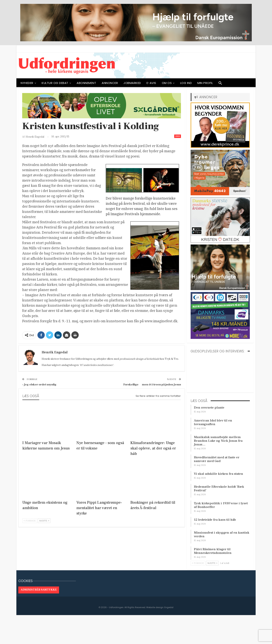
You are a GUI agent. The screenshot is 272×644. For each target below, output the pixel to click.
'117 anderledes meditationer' (96, 365)
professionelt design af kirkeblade (139, 359)
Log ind (186, 83)
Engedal (169, 607)
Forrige (30, 521)
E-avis (151, 83)
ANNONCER (110, 83)
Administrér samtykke (39, 590)
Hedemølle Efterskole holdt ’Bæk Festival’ (219, 489)
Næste (44, 521)
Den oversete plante (209, 408)
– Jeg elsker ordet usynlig (39, 385)
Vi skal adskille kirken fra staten (218, 474)
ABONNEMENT (86, 83)
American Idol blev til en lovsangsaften (213, 422)
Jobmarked (132, 83)
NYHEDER (27, 83)
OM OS (167, 83)
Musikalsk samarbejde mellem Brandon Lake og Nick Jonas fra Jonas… (218, 441)
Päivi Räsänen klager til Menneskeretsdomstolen (213, 551)
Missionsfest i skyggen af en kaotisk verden (222, 534)
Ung (178, 136)
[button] (220, 84)
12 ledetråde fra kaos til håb (215, 520)
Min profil (205, 83)
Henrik (46, 359)
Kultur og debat (55, 83)
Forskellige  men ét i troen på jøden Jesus (152, 385)
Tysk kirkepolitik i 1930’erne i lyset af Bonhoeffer (221, 505)
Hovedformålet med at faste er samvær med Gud (217, 459)
